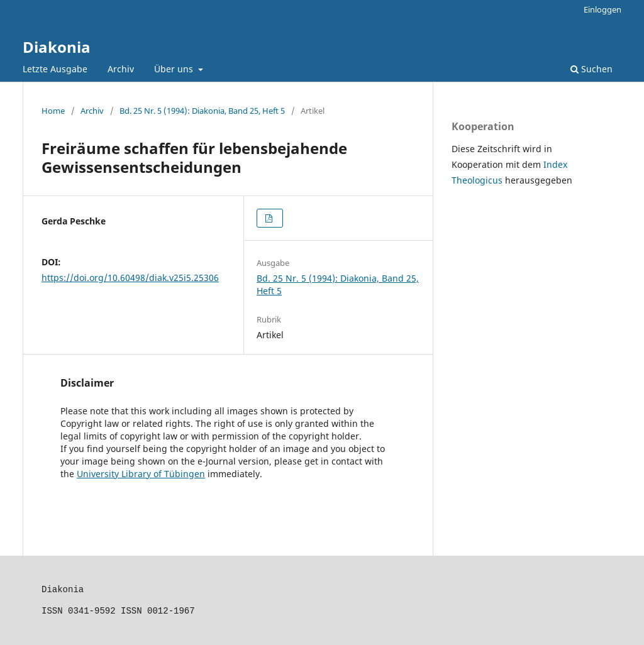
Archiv (121, 69)
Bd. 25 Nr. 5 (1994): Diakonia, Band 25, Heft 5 (202, 111)
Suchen (591, 69)
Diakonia (57, 47)
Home (53, 111)
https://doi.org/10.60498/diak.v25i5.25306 (130, 278)
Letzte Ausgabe (55, 69)
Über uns (175, 69)
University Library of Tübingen (141, 474)
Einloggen (602, 9)
